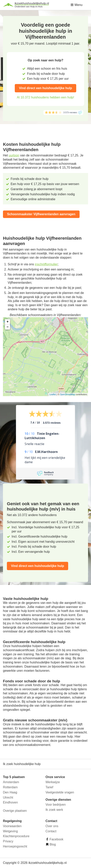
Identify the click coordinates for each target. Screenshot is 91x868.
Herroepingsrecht (15, 846)
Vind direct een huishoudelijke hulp (45, 88)
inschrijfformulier (46, 264)
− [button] (8, 327)
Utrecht (8, 797)
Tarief (49, 787)
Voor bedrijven (56, 805)
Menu (76, 5)
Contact (51, 831)
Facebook (56, 839)
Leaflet (53, 394)
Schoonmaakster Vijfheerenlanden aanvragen (41, 214)
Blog (52, 844)
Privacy (8, 841)
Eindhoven (10, 802)
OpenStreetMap (68, 394)
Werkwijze (53, 782)
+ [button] (8, 322)
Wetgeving (10, 831)
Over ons (52, 826)
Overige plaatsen (15, 811)
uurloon (14, 155)
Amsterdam (11, 782)
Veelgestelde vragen (60, 792)
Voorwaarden (12, 826)
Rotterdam (10, 787)
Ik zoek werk (54, 810)
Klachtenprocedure (16, 836)
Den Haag (10, 792)
